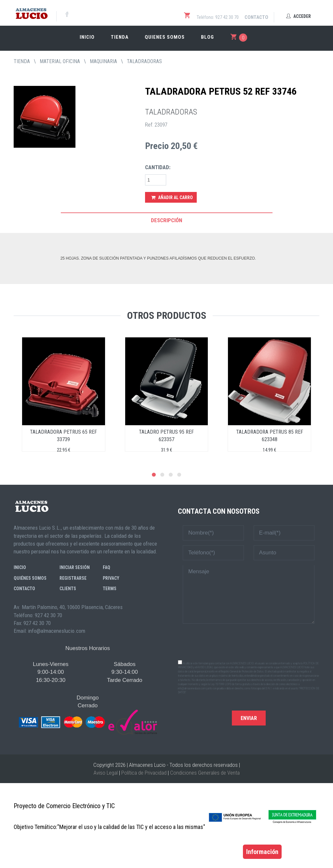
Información (262, 852)
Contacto (256, 17)
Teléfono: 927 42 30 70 (218, 17)
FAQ (107, 567)
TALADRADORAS (144, 61)
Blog (207, 37)
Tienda (120, 37)
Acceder (299, 16)
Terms (110, 589)
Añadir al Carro (172, 197)
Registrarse (73, 578)
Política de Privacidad (144, 773)
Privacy (111, 578)
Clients (68, 589)
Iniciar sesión (75, 567)
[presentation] (249, 641)
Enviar (249, 718)
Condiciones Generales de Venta (205, 773)
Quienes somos (165, 37)
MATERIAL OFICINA (60, 61)
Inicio (87, 37)
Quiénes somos (30, 578)
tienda (22, 61)
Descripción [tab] (166, 220)
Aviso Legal (106, 773)
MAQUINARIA (103, 61)
